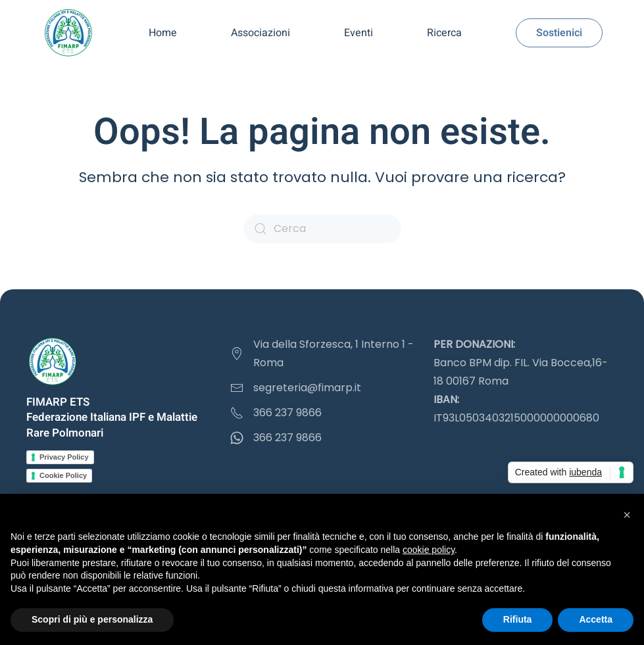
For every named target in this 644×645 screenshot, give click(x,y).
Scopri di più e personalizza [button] (92, 619)
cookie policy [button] (429, 550)
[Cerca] (322, 229)
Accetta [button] (596, 619)
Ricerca (444, 33)
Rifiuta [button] (518, 619)
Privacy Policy (64, 457)
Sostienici (559, 33)
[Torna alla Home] (68, 33)
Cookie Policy (63, 475)
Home (163, 33)
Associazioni (260, 33)
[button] (627, 515)
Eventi (359, 33)
